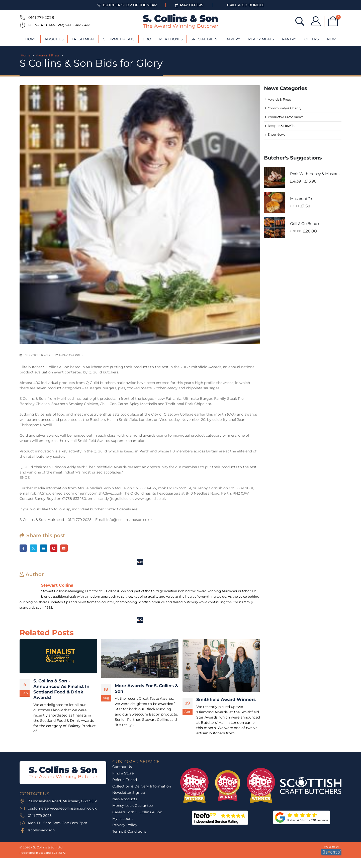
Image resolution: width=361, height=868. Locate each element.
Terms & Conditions (129, 831)
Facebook (23, 548)
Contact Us (122, 767)
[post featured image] (58, 656)
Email (64, 548)
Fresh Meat (83, 39)
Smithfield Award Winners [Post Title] (226, 699)
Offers (312, 39)
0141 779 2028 (41, 17)
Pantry (289, 39)
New (331, 39)
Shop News (277, 135)
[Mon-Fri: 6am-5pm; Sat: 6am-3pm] (22, 25)
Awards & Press (48, 55)
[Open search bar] (300, 21)
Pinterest (54, 548)
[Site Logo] (180, 21)
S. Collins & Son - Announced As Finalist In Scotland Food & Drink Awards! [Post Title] (61, 689)
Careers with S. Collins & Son (137, 812)
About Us (54, 39)
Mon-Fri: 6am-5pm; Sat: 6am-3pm (59, 25)
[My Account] (316, 21)
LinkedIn (43, 548)
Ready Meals (261, 39)
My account (123, 819)
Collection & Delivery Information (142, 786)
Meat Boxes (171, 39)
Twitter (33, 548)
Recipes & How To (281, 126)
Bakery (233, 39)
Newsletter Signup (129, 793)
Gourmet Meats (119, 39)
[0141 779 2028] (22, 17)
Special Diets (204, 39)
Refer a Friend (125, 780)
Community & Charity (285, 108)
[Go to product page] (275, 177)
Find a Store (123, 773)
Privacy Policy (125, 825)
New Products (125, 799)
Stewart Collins (57, 585)
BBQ (147, 39)
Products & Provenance (286, 117)
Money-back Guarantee (132, 806)
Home (31, 39)
